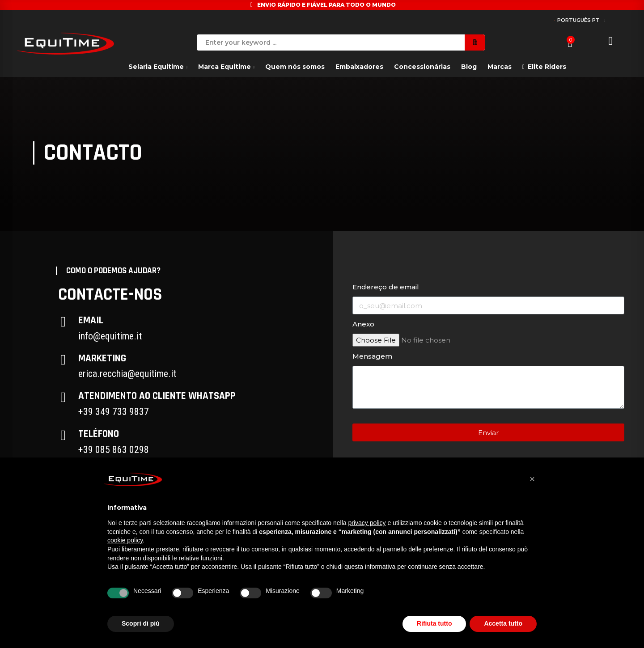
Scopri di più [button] (141, 623)
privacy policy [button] (367, 523)
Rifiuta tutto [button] (434, 623)
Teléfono (99, 434)
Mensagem (372, 356)
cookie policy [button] (125, 540)
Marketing (102, 358)
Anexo (363, 324)
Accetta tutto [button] (503, 623)
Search (475, 42)
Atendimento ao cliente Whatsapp (157, 396)
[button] (532, 479)
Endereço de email (386, 287)
